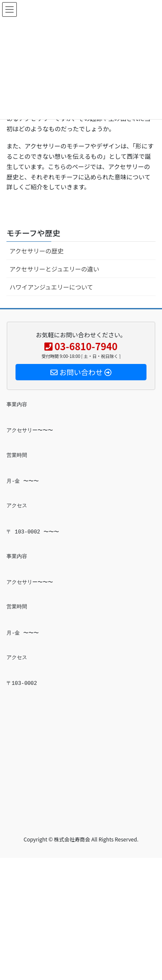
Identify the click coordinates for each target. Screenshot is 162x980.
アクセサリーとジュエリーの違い (54, 269)
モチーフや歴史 (33, 233)
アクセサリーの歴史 (36, 251)
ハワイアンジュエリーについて (51, 287)
